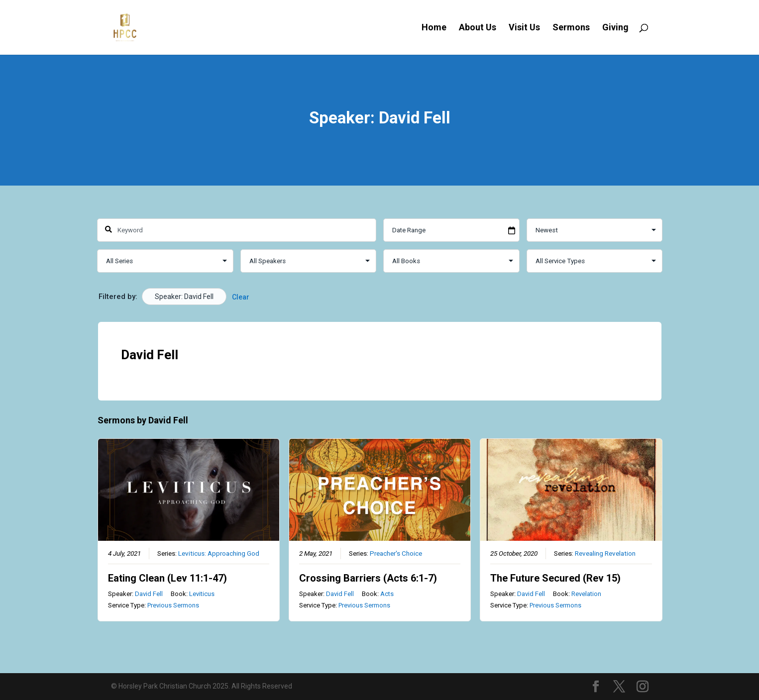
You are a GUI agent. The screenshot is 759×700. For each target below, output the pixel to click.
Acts (386, 594)
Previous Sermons (173, 605)
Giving (615, 28)
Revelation (586, 594)
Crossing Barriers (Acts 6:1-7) (368, 578)
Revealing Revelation (605, 553)
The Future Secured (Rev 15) (555, 578)
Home (434, 28)
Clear (241, 297)
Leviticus (201, 594)
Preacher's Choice (395, 553)
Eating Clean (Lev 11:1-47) (167, 578)
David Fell (148, 594)
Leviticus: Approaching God (218, 553)
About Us (478, 28)
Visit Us (524, 28)
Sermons (571, 28)
